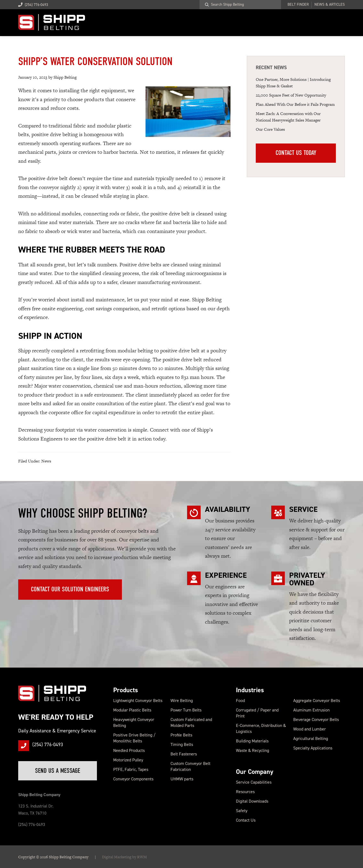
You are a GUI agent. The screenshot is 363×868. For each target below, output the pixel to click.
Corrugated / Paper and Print (257, 713)
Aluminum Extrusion (311, 710)
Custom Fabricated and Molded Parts (191, 722)
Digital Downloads (252, 801)
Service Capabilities (254, 782)
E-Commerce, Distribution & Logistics (261, 728)
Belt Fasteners (184, 754)
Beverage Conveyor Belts (316, 719)
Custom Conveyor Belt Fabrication (190, 766)
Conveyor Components (133, 779)
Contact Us (246, 820)
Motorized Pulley (128, 760)
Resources (245, 792)
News (46, 461)
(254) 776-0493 (33, 5)
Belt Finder (298, 5)
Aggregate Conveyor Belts (317, 701)
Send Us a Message (58, 771)
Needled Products (129, 750)
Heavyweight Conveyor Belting (134, 722)
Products (126, 690)
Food (240, 701)
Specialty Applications (313, 748)
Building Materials (252, 741)
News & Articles (330, 5)
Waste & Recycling (252, 750)
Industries (250, 690)
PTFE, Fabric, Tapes (131, 769)
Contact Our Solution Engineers (70, 589)
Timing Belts (182, 744)
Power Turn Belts (186, 710)
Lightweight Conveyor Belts (138, 701)
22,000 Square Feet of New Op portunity (291, 95)
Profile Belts (181, 735)
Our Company (255, 772)
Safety (242, 811)
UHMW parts (182, 779)
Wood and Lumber (310, 729)
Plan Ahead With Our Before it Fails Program (295, 104)
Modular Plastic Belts (132, 710)
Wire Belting (182, 701)
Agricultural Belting (311, 738)
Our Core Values (270, 129)
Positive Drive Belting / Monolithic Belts (134, 738)
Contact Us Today (296, 153)
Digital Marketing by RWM (124, 857)
